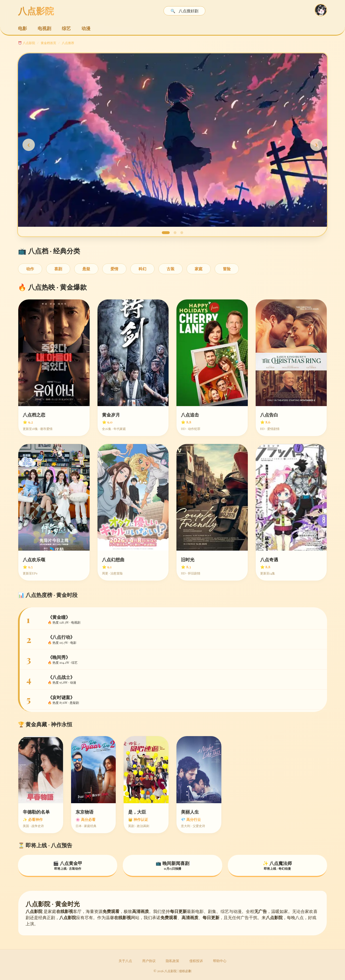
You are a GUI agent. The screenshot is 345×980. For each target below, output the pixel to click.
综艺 (66, 28)
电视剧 (44, 28)
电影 (22, 28)
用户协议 (149, 961)
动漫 (86, 28)
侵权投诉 (196, 961)
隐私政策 (172, 961)
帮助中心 (220, 961)
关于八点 (125, 961)
